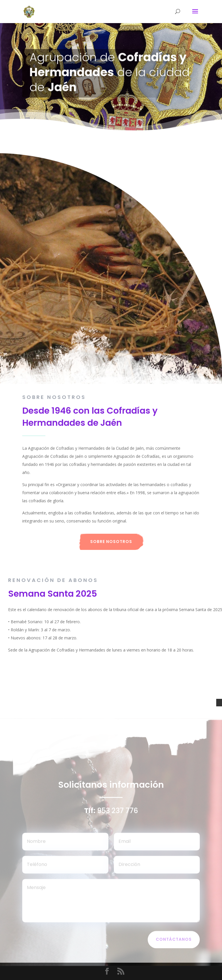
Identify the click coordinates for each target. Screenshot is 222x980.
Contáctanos (174, 941)
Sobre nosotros (111, 542)
